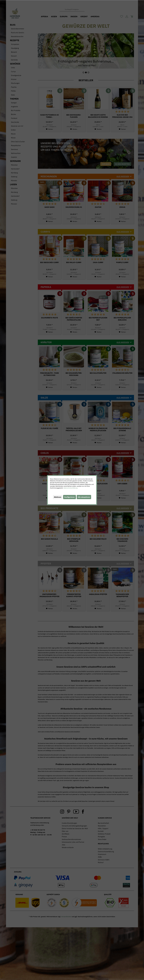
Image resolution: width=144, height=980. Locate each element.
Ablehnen (58, 497)
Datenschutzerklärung (70, 488)
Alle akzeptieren (84, 497)
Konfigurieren (69, 497)
